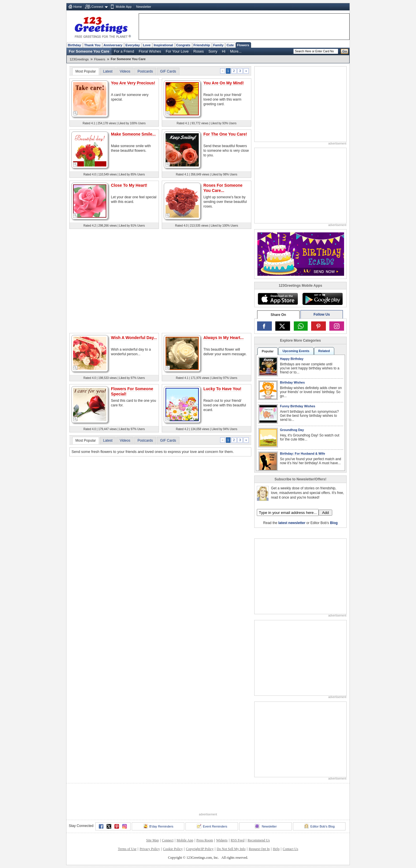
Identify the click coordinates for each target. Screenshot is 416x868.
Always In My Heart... (223, 338)
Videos (125, 71)
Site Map (153, 840)
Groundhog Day (292, 430)
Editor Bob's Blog (319, 826)
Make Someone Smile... (133, 134)
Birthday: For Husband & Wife (302, 454)
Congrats (183, 45)
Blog (334, 523)
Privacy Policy (150, 849)
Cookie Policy (173, 849)
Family (218, 45)
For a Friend (124, 51)
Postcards (145, 71)
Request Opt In (259, 849)
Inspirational (163, 45)
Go (345, 51)
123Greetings (79, 59)
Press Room (205, 840)
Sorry (213, 51)
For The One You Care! (225, 134)
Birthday (74, 45)
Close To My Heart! (129, 185)
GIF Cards (168, 71)
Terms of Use (127, 849)
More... (236, 51)
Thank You (92, 45)
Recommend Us (259, 840)
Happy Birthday (292, 359)
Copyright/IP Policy (200, 849)
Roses (198, 51)
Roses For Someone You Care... (223, 188)
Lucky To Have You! (222, 389)
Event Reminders (212, 826)
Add (325, 513)
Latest (108, 71)
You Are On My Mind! (224, 83)
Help (276, 849)
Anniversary (113, 45)
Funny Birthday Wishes (298, 406)
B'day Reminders (158, 826)
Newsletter (144, 7)
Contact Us (290, 849)
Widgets (222, 840)
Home (78, 7)
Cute (230, 45)
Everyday (133, 45)
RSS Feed (237, 840)
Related (324, 351)
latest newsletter (292, 523)
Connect (97, 7)
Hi (224, 51)
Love (147, 45)
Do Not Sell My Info (231, 849)
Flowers (243, 45)
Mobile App (124, 7)
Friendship (202, 45)
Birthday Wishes (292, 382)
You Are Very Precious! (133, 83)
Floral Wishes (150, 51)
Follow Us (322, 314)
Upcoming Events (296, 351)
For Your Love (177, 51)
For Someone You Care (89, 51)
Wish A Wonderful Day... (134, 338)
